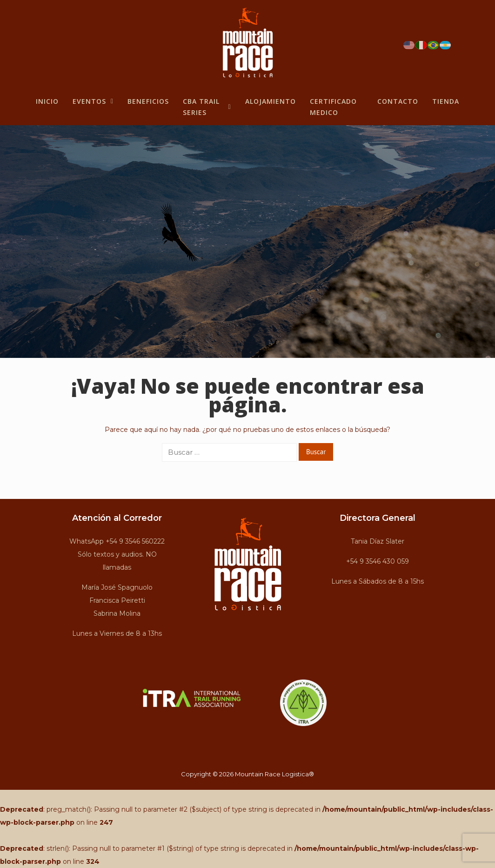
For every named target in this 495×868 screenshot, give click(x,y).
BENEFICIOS (148, 101)
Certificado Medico (333, 107)
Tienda (446, 101)
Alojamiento (271, 101)
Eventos (93, 101)
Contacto (398, 101)
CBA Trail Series (207, 107)
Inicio (47, 101)
